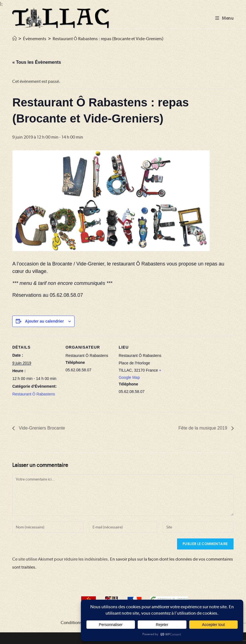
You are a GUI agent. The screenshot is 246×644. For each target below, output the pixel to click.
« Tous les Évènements (37, 62)
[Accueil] (14, 39)
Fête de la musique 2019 (203, 428)
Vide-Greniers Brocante (41, 428)
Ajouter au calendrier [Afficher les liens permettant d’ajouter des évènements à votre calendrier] (44, 321)
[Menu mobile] (225, 18)
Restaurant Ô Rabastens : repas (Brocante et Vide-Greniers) (108, 39)
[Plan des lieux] (201, 374)
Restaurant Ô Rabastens (34, 394)
